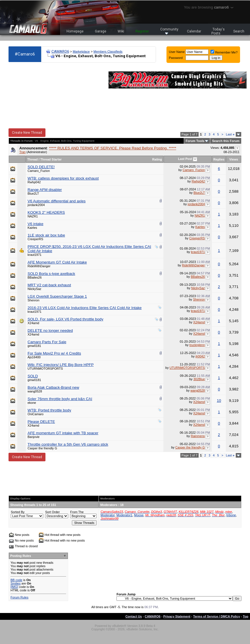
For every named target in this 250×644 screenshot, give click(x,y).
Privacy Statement (177, 616)
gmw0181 (34, 346)
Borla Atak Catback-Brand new (53, 387)
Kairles (32, 228)
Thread (33, 159)
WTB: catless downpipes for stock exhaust (63, 178)
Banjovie (34, 437)
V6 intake (36, 224)
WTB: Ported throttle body (49, 410)
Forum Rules (19, 597)
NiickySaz (34, 289)
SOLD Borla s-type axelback (51, 274)
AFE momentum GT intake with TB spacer (63, 433)
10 (219, 401)
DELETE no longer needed (50, 331)
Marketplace (81, 52)
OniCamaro (36, 414)
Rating (157, 159)
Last (230, 134)
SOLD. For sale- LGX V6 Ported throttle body (65, 319)
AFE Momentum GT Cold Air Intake (57, 262)
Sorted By (18, 512)
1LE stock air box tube (46, 235)
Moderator (108, 515)
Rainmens (198, 436)
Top (246, 616)
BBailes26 (35, 277)
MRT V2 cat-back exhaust (49, 285)
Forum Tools (195, 141)
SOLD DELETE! (41, 167)
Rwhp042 (34, 182)
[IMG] (14, 587)
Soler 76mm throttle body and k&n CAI (60, 399)
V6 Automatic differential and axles (57, 201)
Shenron (34, 300)
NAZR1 (33, 216)
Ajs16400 (34, 357)
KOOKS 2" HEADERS (46, 212)
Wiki (121, 31)
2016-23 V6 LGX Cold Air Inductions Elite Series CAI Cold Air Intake (85, 308)
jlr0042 (200, 356)
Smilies (15, 583)
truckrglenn (197, 345)
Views (234, 159)
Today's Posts (218, 31)
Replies (219, 159)
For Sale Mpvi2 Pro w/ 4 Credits (54, 353)
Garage (101, 31)
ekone (32, 403)
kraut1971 (35, 255)
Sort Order (52, 512)
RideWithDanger (39, 266)
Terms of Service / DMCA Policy (217, 616)
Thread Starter (51, 159)
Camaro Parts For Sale (47, 342)
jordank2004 (36, 205)
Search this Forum (226, 141)
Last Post (185, 159)
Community (169, 31)
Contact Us (134, 616)
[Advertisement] (40, 96)
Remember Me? (224, 52)
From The (77, 512)
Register (142, 31)
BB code (16, 580)
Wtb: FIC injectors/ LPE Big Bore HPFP (61, 365)
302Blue (199, 379)
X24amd (33, 323)
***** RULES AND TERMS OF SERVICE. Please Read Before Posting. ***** (113, 148)
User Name (177, 52)
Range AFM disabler (45, 190)
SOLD (33, 376)
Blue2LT (33, 194)
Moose (139, 515)
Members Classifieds (108, 52)
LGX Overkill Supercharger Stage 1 (57, 296)
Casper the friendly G (42, 448)
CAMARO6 (60, 51)
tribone (231, 515)
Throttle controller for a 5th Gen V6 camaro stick (68, 444)
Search (239, 31)
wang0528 (35, 391)
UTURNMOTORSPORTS (45, 369)
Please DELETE (41, 422)
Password (176, 58)
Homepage (75, 31)
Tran (22, 152)
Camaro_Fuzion (39, 171)
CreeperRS (35, 239)
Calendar (194, 31)
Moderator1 (124, 515)
